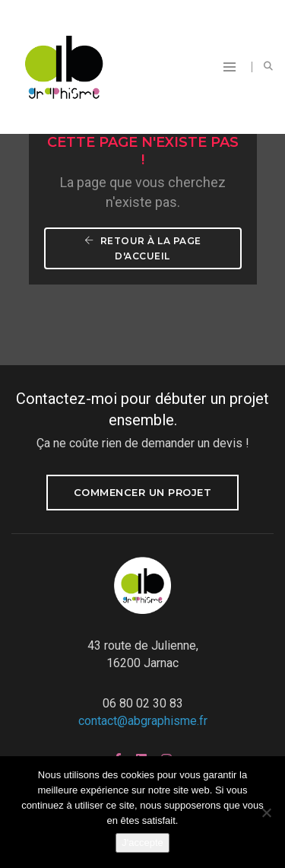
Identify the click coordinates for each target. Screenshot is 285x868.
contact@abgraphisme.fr (143, 721)
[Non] (266, 812)
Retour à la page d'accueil (144, 248)
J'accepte (142, 843)
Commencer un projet (143, 492)
